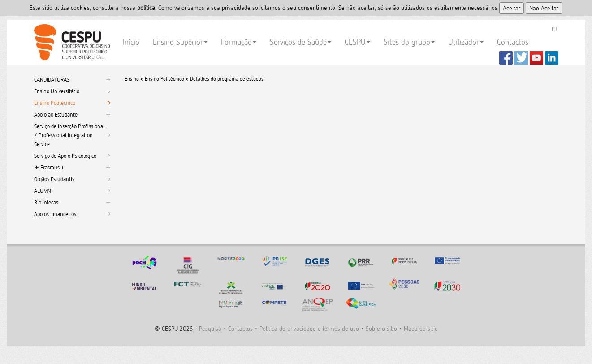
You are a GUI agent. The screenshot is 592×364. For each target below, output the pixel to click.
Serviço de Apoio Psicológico (65, 156)
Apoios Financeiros (55, 214)
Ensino (132, 79)
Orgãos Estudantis (54, 179)
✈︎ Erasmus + (49, 167)
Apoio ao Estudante (56, 114)
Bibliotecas (46, 202)
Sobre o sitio (381, 328)
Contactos (513, 42)
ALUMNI (43, 191)
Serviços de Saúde (300, 42)
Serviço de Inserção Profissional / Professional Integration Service (69, 135)
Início (131, 42)
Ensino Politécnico (55, 103)
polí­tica (146, 7)
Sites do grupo (409, 42)
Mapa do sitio (421, 328)
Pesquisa (210, 328)
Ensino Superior (180, 42)
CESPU (71, 42)
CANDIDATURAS (52, 79)
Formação (239, 42)
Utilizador (466, 42)
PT (555, 29)
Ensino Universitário (57, 91)
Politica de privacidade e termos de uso (309, 328)
